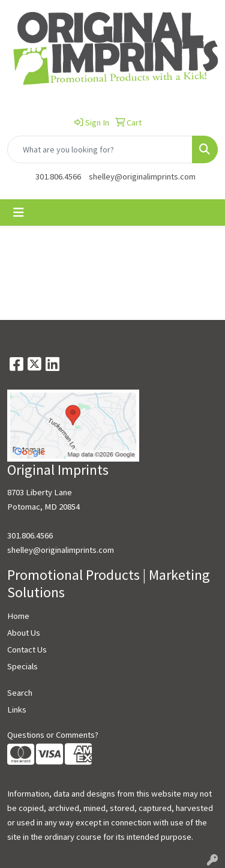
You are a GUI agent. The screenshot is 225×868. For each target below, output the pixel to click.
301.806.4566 (58, 176)
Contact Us (27, 649)
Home (18, 616)
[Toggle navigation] (19, 212)
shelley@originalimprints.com (142, 176)
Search (20, 693)
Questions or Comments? (53, 735)
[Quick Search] (100, 149)
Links (17, 710)
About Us (24, 633)
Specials (22, 666)
